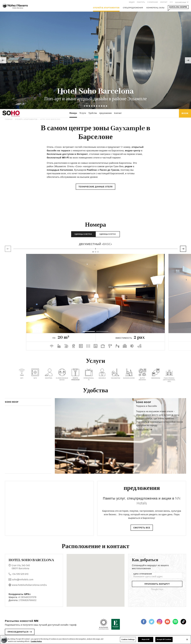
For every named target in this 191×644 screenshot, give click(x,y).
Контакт (164, 2)
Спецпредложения (133, 8)
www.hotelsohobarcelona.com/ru (29, 585)
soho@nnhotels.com (23, 579)
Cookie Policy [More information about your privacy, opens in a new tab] (36, 641)
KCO (171, 2)
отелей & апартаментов (106, 8)
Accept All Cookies (164, 639)
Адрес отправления (143, 574)
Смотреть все (142, 528)
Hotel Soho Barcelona (50, 119)
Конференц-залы (155, 8)
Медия (132, 2)
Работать (141, 2)
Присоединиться (20, 632)
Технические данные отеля (95, 187)
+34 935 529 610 (20, 574)
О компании (153, 2)
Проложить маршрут (157, 584)
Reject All (146, 639)
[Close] (187, 639)
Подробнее (144, 429)
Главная (9, 119)
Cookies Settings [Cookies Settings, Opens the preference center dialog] (128, 639)
